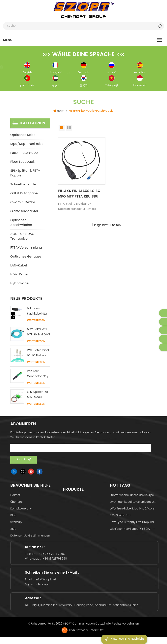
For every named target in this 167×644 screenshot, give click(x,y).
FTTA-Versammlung (26, 249)
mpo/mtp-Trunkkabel (27, 145)
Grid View (62, 129)
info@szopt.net (47, 584)
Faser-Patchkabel (24, 154)
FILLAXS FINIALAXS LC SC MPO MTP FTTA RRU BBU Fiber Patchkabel (82, 195)
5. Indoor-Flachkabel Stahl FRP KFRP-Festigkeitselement (39, 312)
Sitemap (16, 523)
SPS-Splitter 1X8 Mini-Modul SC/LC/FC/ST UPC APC (38, 396)
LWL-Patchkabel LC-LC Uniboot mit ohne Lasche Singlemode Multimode (38, 354)
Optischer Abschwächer (21, 224)
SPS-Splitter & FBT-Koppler (25, 174)
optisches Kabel (23, 136)
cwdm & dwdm (23, 203)
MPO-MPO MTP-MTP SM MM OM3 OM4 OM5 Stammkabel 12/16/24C (38, 333)
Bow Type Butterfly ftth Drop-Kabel (133, 523)
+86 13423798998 (56, 561)
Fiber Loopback (22, 163)
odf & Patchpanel (24, 195)
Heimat (15, 496)
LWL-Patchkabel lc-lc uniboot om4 (133, 503)
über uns (16, 503)
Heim (59, 112)
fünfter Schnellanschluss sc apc (132, 496)
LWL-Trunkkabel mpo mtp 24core (132, 510)
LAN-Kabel (19, 267)
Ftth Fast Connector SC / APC (38, 375)
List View (69, 129)
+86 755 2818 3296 (53, 556)
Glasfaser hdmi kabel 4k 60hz (130, 530)
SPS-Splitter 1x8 (120, 517)
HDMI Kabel (19, 276)
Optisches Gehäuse (26, 258)
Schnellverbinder (24, 186)
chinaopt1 (44, 588)
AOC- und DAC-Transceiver (23, 237)
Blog (13, 517)
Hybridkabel (20, 285)
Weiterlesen (36, 322)
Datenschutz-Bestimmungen (30, 537)
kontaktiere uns (21, 510)
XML (13, 530)
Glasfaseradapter (24, 212)
